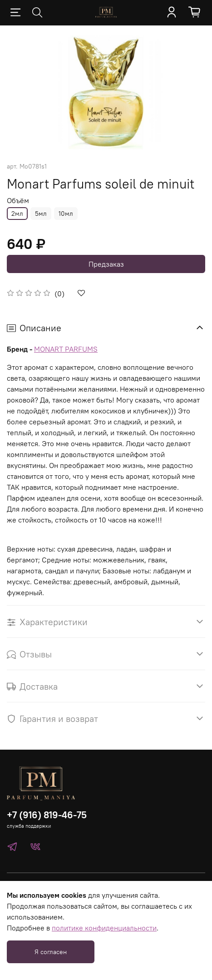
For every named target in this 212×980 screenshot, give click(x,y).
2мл (17, 214)
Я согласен (51, 952)
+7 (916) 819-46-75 (47, 815)
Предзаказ (106, 264)
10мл (66, 214)
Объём (18, 201)
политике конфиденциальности (104, 928)
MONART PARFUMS (66, 349)
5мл (41, 214)
